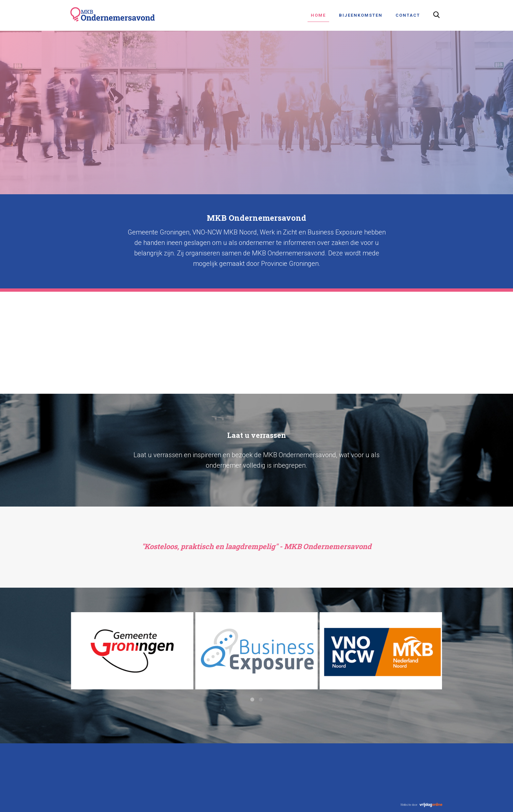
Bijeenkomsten (361, 15)
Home (318, 15)
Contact (408, 15)
